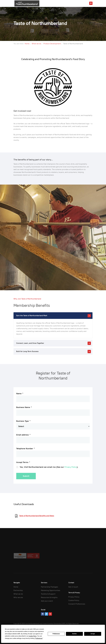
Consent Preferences (77, 604)
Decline (74, 634)
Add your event (47, 601)
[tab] (53, 316)
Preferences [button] (39, 638)
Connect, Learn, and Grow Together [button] (54, 343)
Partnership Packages (49, 587)
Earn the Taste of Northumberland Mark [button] (54, 316)
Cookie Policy (74, 600)
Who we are (18, 597)
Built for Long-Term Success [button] (54, 351)
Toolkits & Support (48, 594)
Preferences (56, 634)
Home (27, 44)
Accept (93, 634)
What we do (36, 44)
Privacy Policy (71, 467)
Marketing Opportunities (51, 590)
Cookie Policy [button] (33, 636)
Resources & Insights (49, 597)
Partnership (18, 590)
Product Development (52, 44)
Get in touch (73, 587)
